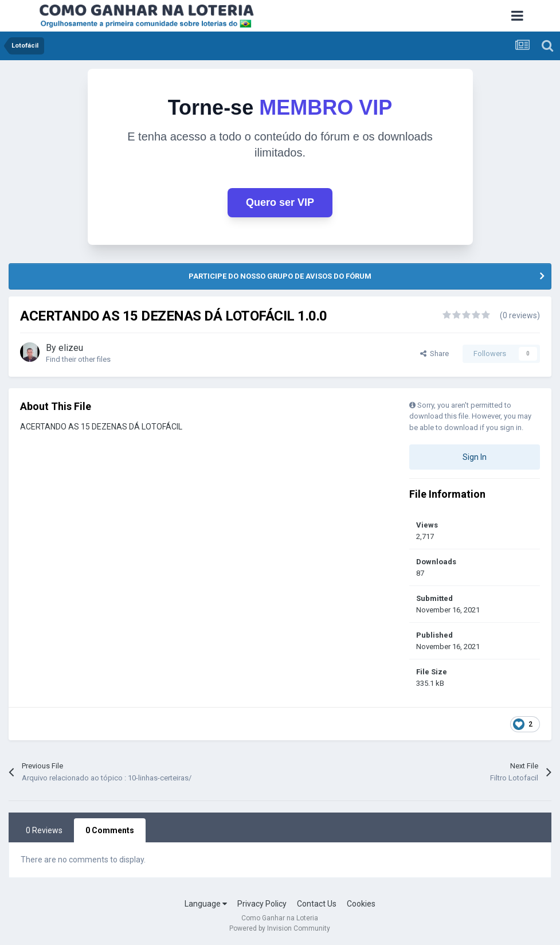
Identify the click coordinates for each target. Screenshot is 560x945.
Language (206, 904)
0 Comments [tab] (110, 830)
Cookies (361, 904)
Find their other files (78, 359)
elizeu (71, 348)
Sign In (475, 457)
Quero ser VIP (280, 202)
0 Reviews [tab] (44, 830)
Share (434, 354)
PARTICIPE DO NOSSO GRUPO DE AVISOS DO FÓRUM (280, 276)
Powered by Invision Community (280, 928)
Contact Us (317, 904)
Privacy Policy (262, 904)
